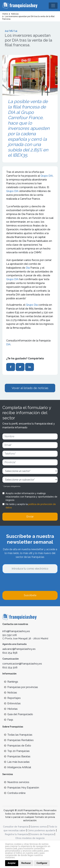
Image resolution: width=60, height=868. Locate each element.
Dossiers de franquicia (42, 834)
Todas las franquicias (18, 735)
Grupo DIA (47, 176)
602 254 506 (10, 667)
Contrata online (15, 793)
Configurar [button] (42, 863)
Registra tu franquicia (16, 834)
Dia (28, 268)
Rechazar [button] (26, 863)
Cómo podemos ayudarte (41, 830)
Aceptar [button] (12, 863)
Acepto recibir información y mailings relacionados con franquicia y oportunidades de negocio (31, 497)
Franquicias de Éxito (18, 746)
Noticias (10, 693)
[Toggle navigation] (53, 6)
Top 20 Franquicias (17, 751)
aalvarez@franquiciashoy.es (19, 649)
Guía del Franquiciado (18, 714)
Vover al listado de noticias (30, 388)
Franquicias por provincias (21, 687)
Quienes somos (39, 827)
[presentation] (27, 582)
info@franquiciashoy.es (16, 631)
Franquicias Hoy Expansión (22, 788)
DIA (8, 344)
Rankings (11, 682)
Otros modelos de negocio (30, 838)
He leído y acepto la (31, 506)
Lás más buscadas (17, 762)
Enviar (30, 517)
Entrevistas (12, 703)
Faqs (9, 720)
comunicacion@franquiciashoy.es (22, 664)
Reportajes (12, 698)
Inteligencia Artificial (18, 767)
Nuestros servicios (17, 782)
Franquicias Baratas (17, 756)
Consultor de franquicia (16, 827)
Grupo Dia (32, 305)
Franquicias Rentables (19, 740)
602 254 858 (10, 653)
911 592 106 (10, 635)
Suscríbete (30, 595)
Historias (11, 709)
